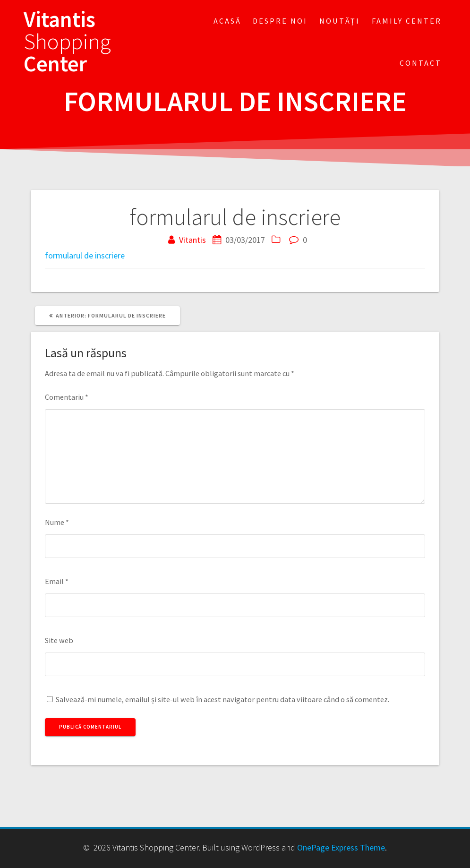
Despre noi (280, 21)
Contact (421, 63)
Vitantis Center (67, 42)
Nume (57, 522)
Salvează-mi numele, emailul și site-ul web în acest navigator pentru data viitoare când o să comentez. (222, 699)
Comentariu (67, 397)
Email (57, 581)
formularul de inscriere (85, 255)
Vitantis (192, 240)
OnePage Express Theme (341, 847)
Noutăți (340, 21)
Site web (59, 640)
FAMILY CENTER (407, 21)
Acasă (227, 21)
